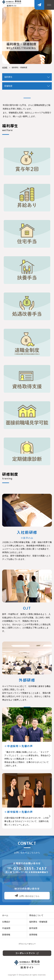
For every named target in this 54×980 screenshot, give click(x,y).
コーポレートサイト (27, 953)
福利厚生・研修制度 (38, 922)
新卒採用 (33, 928)
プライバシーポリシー (27, 944)
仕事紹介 (6, 922)
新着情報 (6, 935)
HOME (5, 68)
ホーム (5, 915)
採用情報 (33, 935)
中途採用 (6, 928)
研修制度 (8, 86)
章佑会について (36, 915)
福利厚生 (8, 77)
